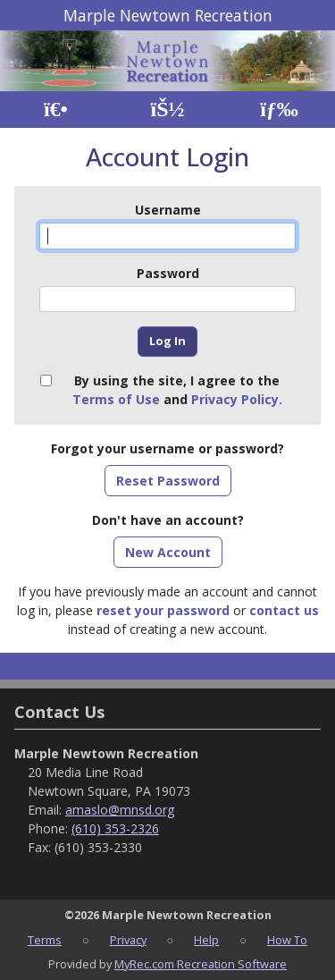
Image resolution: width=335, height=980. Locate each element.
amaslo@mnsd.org (120, 810)
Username (168, 210)
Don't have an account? (168, 520)
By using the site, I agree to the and (177, 390)
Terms (45, 940)
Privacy (128, 940)
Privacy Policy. (237, 399)
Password (168, 273)
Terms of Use (116, 399)
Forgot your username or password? (167, 448)
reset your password (163, 610)
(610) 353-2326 (115, 828)
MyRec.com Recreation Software (201, 964)
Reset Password (168, 481)
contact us (284, 610)
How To (287, 940)
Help (206, 940)
